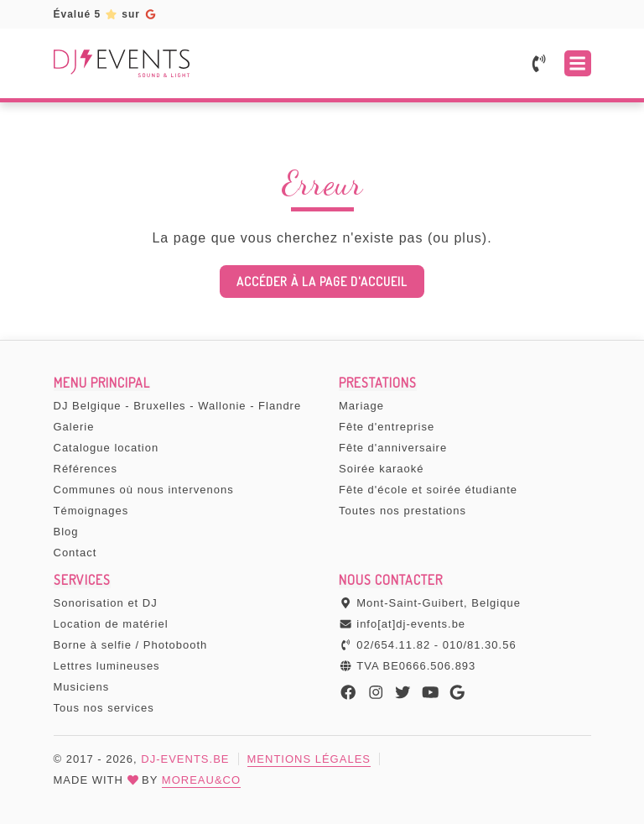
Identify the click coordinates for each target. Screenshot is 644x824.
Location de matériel (111, 624)
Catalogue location (106, 448)
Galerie (74, 427)
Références (86, 469)
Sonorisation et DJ (106, 603)
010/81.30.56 (480, 645)
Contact (75, 553)
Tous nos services (104, 708)
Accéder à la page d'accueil (322, 282)
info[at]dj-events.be (411, 624)
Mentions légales (309, 759)
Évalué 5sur (105, 14)
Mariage (361, 406)
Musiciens (82, 687)
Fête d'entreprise (387, 427)
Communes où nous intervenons (144, 490)
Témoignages (91, 511)
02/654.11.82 (393, 645)
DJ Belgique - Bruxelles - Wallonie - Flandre (178, 406)
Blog (66, 532)
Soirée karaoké (381, 469)
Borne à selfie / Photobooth (131, 645)
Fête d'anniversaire (393, 448)
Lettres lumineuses (107, 666)
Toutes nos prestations (402, 511)
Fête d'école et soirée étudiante (428, 490)
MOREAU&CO (201, 780)
